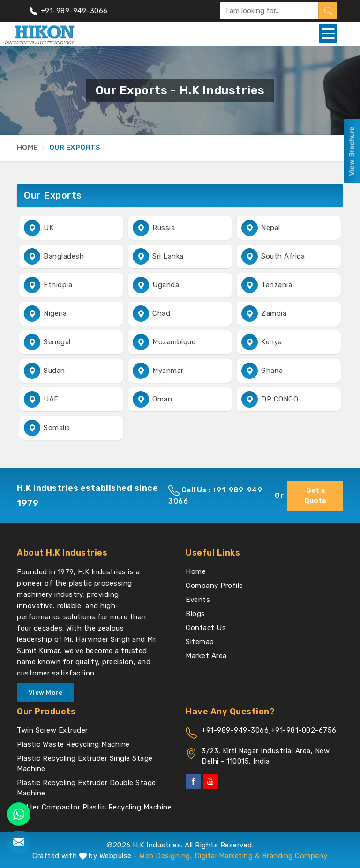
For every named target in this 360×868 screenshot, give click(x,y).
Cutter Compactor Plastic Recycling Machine (94, 807)
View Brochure (352, 151)
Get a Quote (315, 496)
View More (46, 693)
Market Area (206, 656)
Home (27, 148)
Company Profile (214, 586)
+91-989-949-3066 (69, 11)
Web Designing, (166, 856)
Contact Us (206, 628)
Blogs (195, 614)
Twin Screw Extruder (52, 730)
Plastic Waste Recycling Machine (73, 744)
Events (198, 600)
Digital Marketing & (227, 856)
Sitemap (200, 642)
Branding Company (295, 856)
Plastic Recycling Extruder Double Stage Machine (86, 788)
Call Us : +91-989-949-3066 (217, 495)
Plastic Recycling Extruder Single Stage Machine (85, 764)
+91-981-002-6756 (304, 730)
